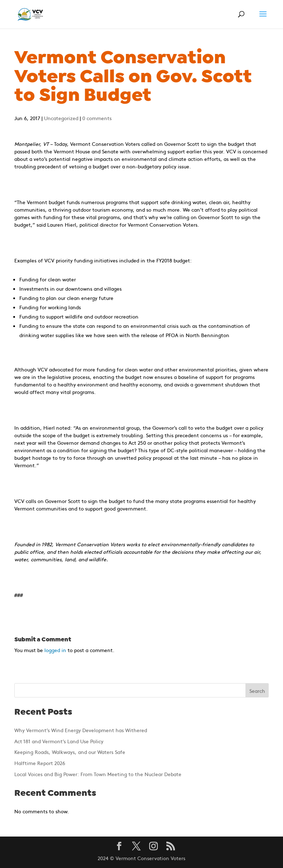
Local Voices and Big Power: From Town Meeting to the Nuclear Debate (98, 774)
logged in (55, 650)
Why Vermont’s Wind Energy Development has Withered (81, 730)
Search (257, 691)
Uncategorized (61, 118)
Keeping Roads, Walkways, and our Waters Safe (70, 752)
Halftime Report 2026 (40, 763)
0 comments (97, 118)
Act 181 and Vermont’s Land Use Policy (59, 741)
